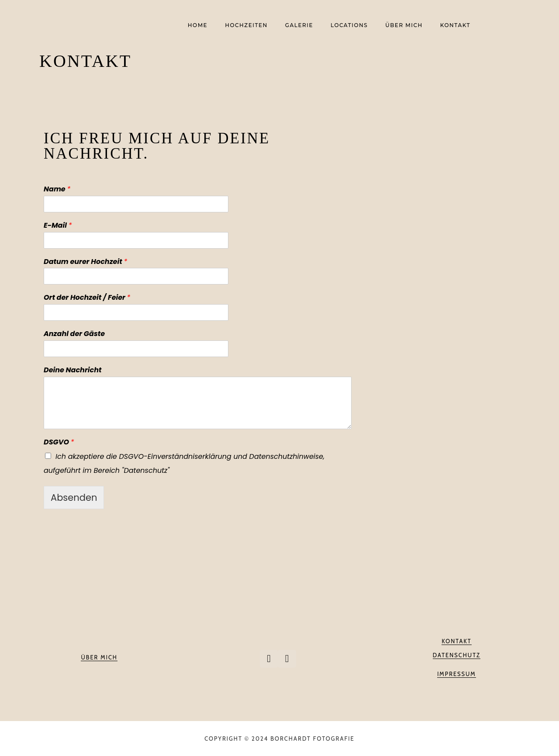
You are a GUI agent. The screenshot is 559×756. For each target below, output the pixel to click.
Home (198, 25)
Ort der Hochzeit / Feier (87, 298)
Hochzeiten (246, 25)
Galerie (299, 25)
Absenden (74, 498)
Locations (349, 25)
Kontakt (455, 25)
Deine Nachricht (72, 370)
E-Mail (58, 226)
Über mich (404, 25)
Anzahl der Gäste (74, 334)
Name (57, 189)
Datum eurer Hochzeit (85, 262)
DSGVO (59, 442)
